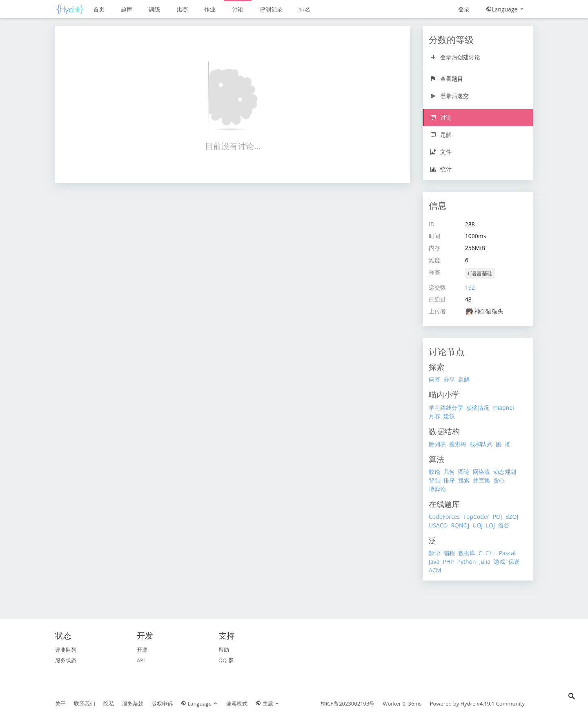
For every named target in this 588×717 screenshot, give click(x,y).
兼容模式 (237, 704)
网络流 (481, 472)
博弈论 (437, 489)
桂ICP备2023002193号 (348, 704)
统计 (441, 169)
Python (466, 562)
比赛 (182, 9)
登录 (464, 9)
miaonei (503, 408)
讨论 (238, 9)
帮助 (224, 650)
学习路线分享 (446, 408)
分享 (449, 379)
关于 (60, 704)
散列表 (437, 444)
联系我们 (85, 704)
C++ (491, 553)
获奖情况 (478, 408)
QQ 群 (226, 660)
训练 (154, 9)
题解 (441, 135)
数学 (434, 553)
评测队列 (66, 650)
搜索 (464, 480)
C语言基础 (480, 273)
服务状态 (66, 660)
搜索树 (458, 444)
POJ (497, 517)
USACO (438, 525)
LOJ (490, 525)
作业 (210, 9)
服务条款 (133, 704)
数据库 (467, 553)
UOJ (478, 525)
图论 (464, 472)
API (141, 660)
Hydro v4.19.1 (478, 704)
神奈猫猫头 (489, 311)
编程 (449, 553)
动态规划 (505, 472)
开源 (142, 650)
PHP (448, 562)
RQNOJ (460, 525)
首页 (99, 9)
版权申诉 (162, 704)
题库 (127, 9)
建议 (449, 416)
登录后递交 (449, 96)
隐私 (109, 704)
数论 (434, 472)
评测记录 (271, 9)
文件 (441, 152)
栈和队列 (481, 444)
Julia (485, 562)
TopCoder (476, 517)
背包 (434, 480)
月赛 (434, 416)
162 (470, 287)
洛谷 (504, 525)
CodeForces (444, 517)
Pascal (507, 553)
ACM (435, 570)
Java (434, 562)
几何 (449, 472)
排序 (449, 480)
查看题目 (447, 79)
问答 (434, 379)
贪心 (499, 480)
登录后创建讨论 (455, 57)
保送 (514, 562)
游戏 (499, 562)
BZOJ (512, 517)
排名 (305, 9)
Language (505, 9)
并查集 (481, 480)
